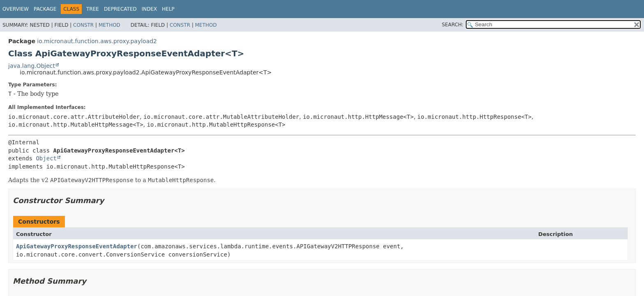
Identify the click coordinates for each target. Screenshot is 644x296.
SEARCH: (453, 25)
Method (109, 25)
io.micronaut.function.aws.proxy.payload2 (97, 41)
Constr (83, 25)
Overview (16, 9)
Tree (93, 9)
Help (168, 9)
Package (45, 9)
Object (46, 158)
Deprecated (120, 9)
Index (149, 9)
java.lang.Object (32, 66)
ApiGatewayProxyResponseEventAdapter (77, 246)
